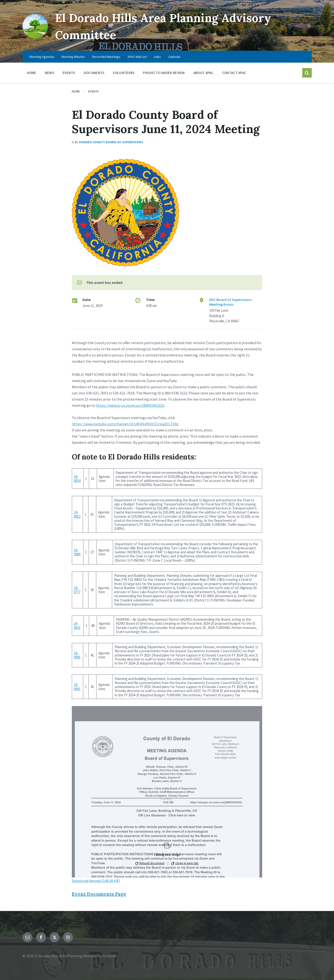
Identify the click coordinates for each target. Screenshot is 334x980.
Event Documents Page (99, 894)
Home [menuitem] (32, 73)
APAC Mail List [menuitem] (137, 57)
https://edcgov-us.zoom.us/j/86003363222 (130, 405)
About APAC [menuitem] (204, 73)
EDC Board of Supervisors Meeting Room (230, 302)
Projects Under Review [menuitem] (164, 73)
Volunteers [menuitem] (124, 73)
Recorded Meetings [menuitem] (106, 57)
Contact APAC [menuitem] (234, 73)
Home (76, 91)
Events (93, 91)
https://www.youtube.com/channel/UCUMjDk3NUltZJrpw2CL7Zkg (125, 424)
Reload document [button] (150, 863)
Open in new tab (185, 863)
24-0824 (77, 479)
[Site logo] (35, 37)
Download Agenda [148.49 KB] (96, 881)
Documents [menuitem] (94, 73)
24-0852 (77, 514)
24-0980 (77, 552)
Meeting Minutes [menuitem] (73, 57)
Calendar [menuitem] (174, 57)
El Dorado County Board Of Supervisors (109, 142)
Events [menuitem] (69, 73)
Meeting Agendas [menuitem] (42, 57)
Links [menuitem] (157, 57)
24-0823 (77, 625)
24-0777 (77, 590)
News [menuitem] (49, 73)
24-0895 (77, 655)
